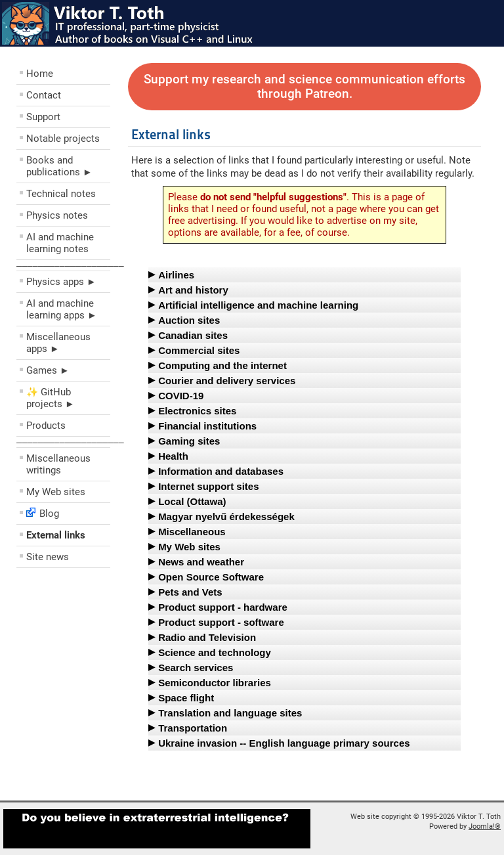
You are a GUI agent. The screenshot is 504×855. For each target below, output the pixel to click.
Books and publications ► (59, 166)
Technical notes (61, 194)
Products (46, 426)
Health (173, 456)
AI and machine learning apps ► (62, 309)
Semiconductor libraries (215, 683)
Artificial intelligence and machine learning (258, 305)
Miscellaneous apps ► (58, 343)
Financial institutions (207, 426)
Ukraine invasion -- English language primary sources (284, 743)
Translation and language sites (230, 713)
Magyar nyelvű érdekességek (226, 516)
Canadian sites (193, 335)
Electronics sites (197, 411)
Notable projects (63, 139)
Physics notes (57, 215)
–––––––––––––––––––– (70, 265)
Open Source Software (211, 577)
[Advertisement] (95, 669)
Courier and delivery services (227, 381)
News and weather (201, 562)
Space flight (186, 698)
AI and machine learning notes (60, 243)
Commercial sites (199, 350)
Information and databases (221, 471)
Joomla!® (485, 826)
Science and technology (215, 652)
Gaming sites (189, 441)
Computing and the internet (222, 365)
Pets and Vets (190, 592)
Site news (48, 557)
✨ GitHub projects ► (51, 398)
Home (40, 74)
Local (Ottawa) (192, 501)
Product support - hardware (223, 607)
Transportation (193, 728)
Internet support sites (208, 486)
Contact (44, 95)
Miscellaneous (192, 532)
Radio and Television (207, 637)
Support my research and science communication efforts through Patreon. (304, 87)
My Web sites (56, 492)
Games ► (48, 370)
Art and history (193, 290)
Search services (196, 668)
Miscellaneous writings (58, 464)
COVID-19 (181, 396)
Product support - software (221, 622)
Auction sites (189, 320)
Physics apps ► (61, 282)
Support (43, 117)
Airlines (176, 275)
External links (56, 535)
